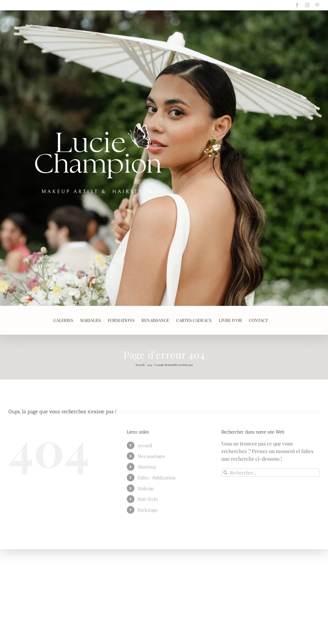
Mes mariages (151, 456)
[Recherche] (225, 473)
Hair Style (148, 499)
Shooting (147, 467)
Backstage (148, 510)
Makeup (145, 488)
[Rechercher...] (270, 473)
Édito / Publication (157, 478)
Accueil (145, 445)
